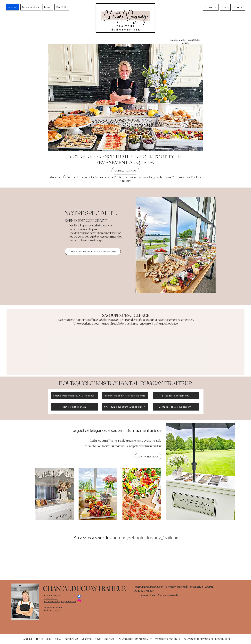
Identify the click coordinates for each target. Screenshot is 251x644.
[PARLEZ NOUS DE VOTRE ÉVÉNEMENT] (93, 251)
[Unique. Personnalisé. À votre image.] (75, 396)
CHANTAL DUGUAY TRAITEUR (84, 588)
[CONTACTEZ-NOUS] (125, 171)
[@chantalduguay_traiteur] (152, 538)
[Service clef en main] (75, 407)
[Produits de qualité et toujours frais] (125, 396)
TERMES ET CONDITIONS (168, 639)
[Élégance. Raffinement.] (176, 396)
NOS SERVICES (44, 639)
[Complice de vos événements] (176, 407)
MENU (58, 639)
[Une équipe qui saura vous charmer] (125, 407)
